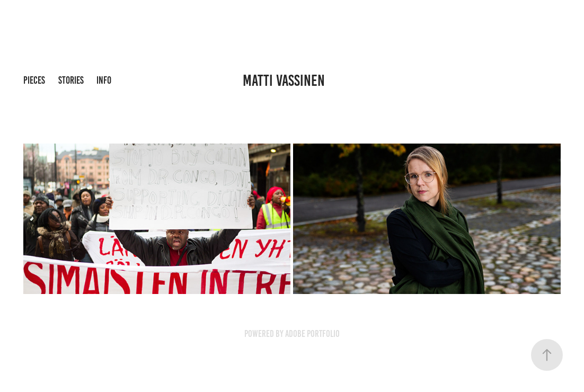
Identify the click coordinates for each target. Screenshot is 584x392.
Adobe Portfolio (312, 334)
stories (71, 80)
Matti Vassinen (284, 81)
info (104, 80)
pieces (34, 80)
